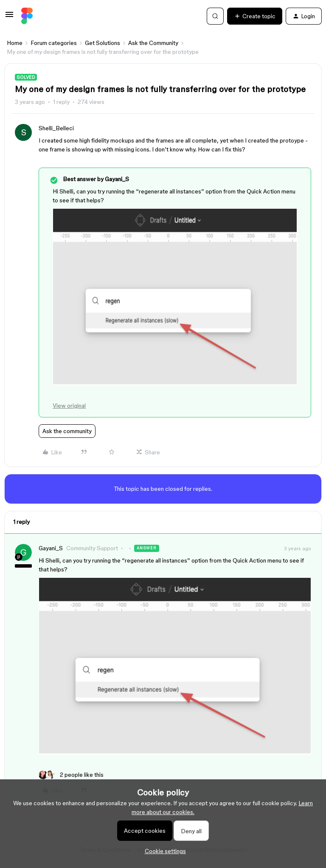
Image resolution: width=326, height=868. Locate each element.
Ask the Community (153, 43)
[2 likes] (71, 775)
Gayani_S (51, 548)
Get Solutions (103, 43)
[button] (9, 17)
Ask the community (67, 431)
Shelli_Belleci (56, 128)
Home (15, 43)
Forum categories (54, 43)
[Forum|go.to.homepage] (27, 16)
